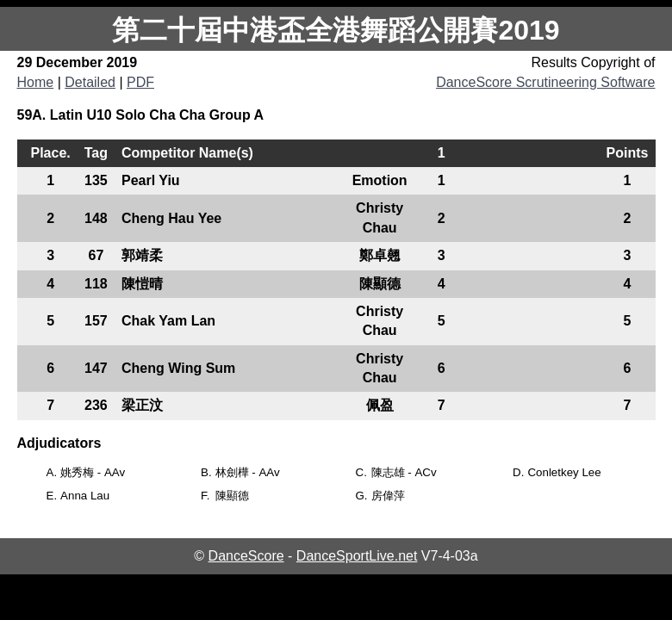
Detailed (90, 82)
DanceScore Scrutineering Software (545, 82)
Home (36, 82)
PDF (140, 82)
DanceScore (246, 556)
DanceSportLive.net (357, 556)
